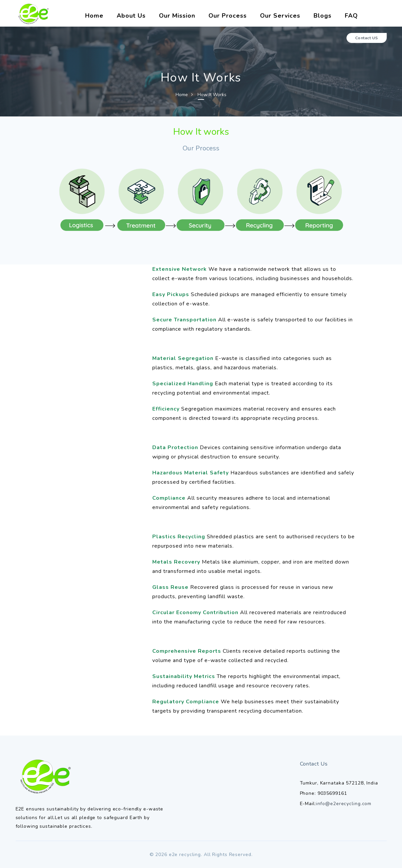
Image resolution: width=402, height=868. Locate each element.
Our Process (228, 16)
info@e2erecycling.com (344, 804)
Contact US (367, 38)
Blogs (323, 16)
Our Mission (177, 16)
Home (94, 16)
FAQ (351, 16)
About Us (131, 16)
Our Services (280, 16)
